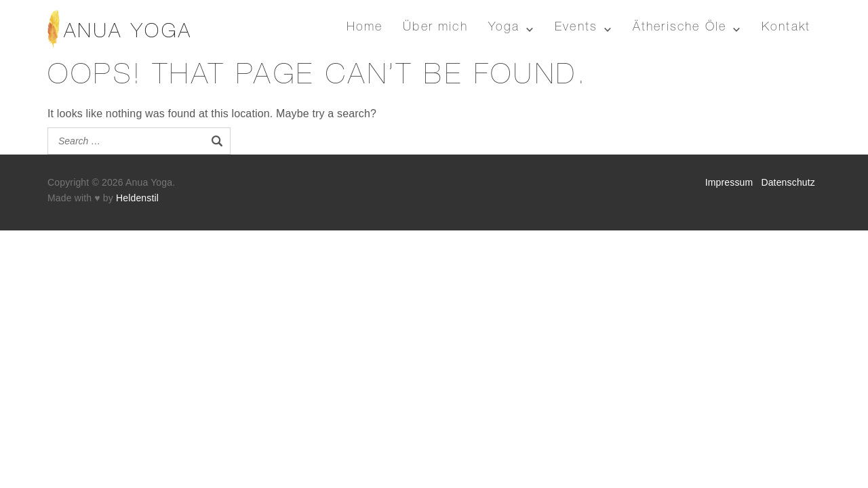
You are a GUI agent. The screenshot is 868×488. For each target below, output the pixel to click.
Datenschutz (788, 182)
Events (576, 28)
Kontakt (786, 28)
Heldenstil (137, 198)
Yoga (504, 28)
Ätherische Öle (679, 28)
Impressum (729, 182)
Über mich (435, 28)
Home (365, 28)
